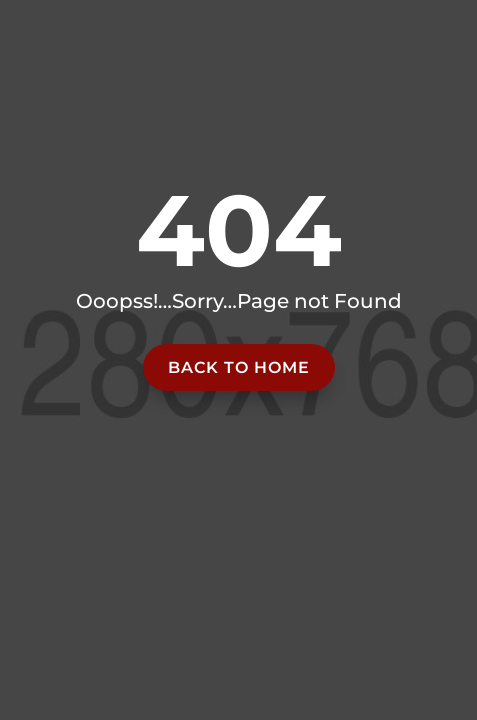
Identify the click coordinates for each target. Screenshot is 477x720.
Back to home (239, 367)
